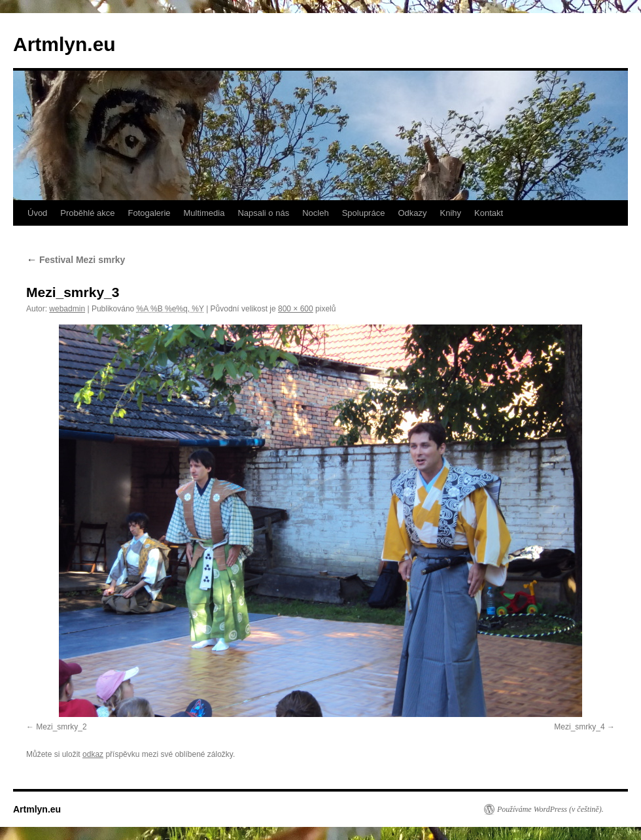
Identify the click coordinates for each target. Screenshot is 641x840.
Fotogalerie (149, 213)
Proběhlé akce (87, 213)
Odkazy (412, 213)
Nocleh (315, 213)
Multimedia (204, 213)
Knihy (451, 213)
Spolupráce (364, 213)
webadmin (67, 309)
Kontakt (489, 213)
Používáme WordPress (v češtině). (550, 809)
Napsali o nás (263, 213)
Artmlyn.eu (64, 44)
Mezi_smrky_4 (579, 727)
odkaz (93, 754)
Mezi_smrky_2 (61, 727)
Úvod (37, 213)
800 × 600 (296, 309)
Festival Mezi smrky (76, 260)
